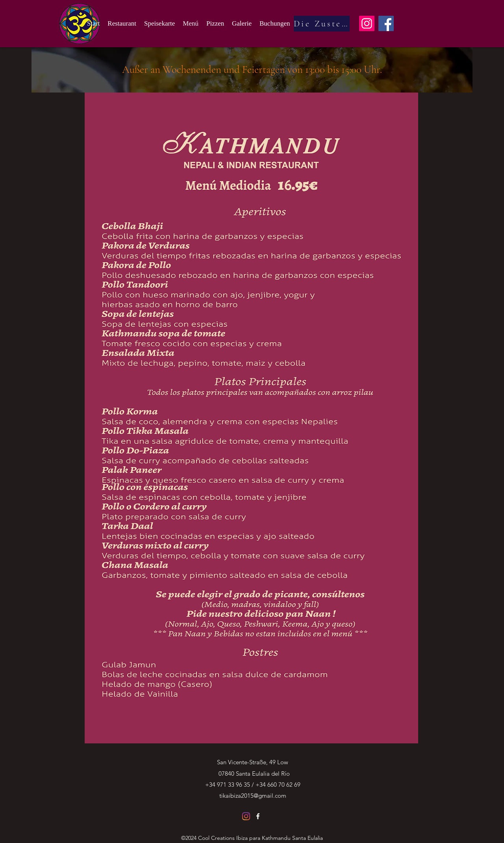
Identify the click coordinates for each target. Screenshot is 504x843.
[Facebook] (386, 23)
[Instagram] (367, 23)
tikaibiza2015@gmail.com (253, 796)
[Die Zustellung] (322, 24)
